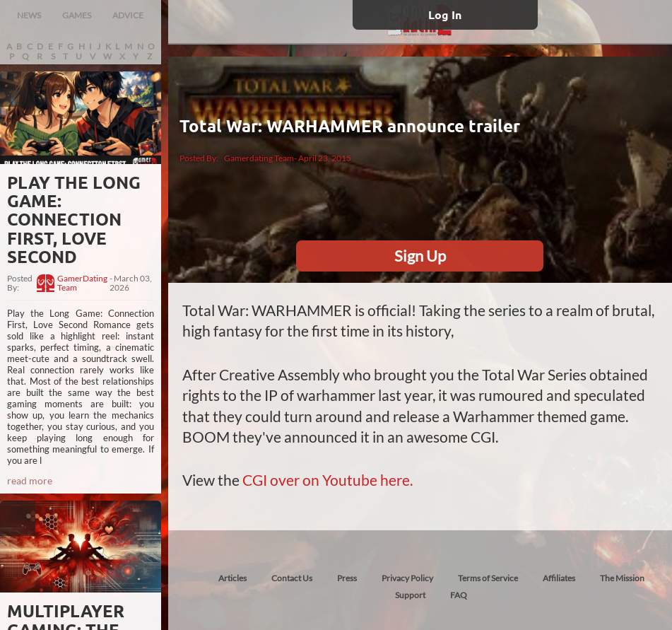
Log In (445, 14)
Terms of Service (488, 578)
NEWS (29, 15)
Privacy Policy (407, 578)
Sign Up (420, 256)
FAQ (459, 595)
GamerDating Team (82, 284)
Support (410, 595)
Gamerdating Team (259, 158)
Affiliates (559, 578)
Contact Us (292, 578)
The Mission (622, 578)
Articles (232, 578)
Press (347, 578)
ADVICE (128, 15)
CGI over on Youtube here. (328, 480)
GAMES (77, 15)
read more (30, 480)
